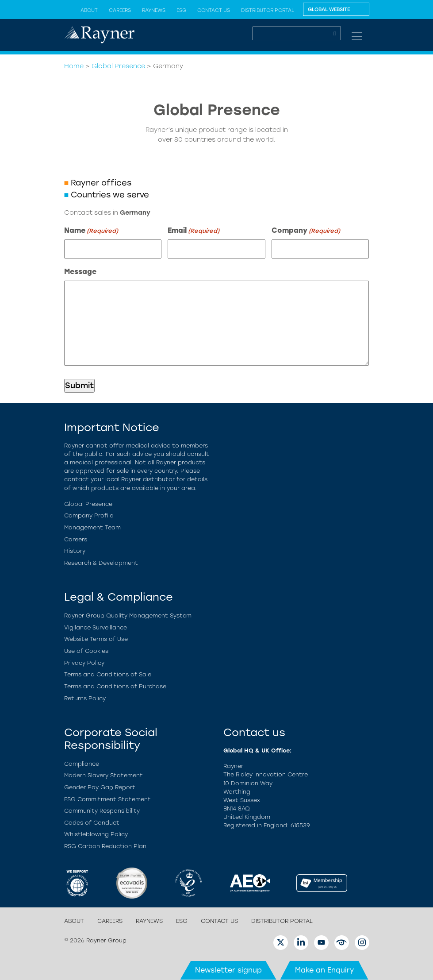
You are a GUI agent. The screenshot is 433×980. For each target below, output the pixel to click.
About (89, 10)
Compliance (82, 764)
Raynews (154, 10)
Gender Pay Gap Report (100, 787)
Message (80, 272)
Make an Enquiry (324, 970)
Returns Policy (85, 698)
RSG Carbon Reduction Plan (105, 846)
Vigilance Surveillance (96, 627)
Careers (120, 10)
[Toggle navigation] (357, 36)
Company (306, 231)
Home (74, 66)
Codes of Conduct (92, 823)
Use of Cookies (86, 651)
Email (194, 231)
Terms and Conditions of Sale (108, 674)
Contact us (214, 10)
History (75, 551)
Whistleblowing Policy (96, 834)
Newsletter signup (228, 970)
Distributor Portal (268, 10)
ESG (181, 10)
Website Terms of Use (96, 639)
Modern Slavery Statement (103, 775)
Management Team (92, 527)
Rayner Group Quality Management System (128, 615)
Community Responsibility (102, 811)
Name (91, 231)
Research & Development (101, 563)
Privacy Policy (84, 663)
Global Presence (118, 66)
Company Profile (89, 515)
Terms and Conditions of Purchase (115, 686)
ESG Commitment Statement (107, 799)
